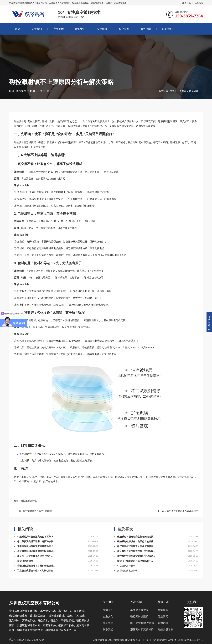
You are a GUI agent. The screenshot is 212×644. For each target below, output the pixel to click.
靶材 (30, 121)
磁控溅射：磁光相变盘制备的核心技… (136, 537)
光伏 (114, 121)
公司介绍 (108, 610)
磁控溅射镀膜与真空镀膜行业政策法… (136, 556)
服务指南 (146, 29)
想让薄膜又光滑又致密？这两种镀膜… (36, 541)
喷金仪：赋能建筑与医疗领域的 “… (135, 561)
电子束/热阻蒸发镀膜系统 (142, 624)
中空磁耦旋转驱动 (126, 566)
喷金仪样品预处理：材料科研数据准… (36, 566)
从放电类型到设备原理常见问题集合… (36, 551)
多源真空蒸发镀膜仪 (127, 571)
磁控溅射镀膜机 (139, 616)
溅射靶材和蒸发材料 (142, 629)
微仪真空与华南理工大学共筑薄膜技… (136, 546)
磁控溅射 (19, 121)
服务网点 (186, 3)
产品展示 (58, 29)
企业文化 (108, 616)
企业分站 (151, 640)
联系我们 (199, 3)
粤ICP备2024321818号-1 (189, 640)
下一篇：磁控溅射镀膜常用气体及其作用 (178, 511)
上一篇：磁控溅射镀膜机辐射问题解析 (33, 511)
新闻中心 (80, 29)
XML (171, 640)
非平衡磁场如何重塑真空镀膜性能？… (36, 546)
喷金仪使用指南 (25, 561)
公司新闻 (163, 610)
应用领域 (102, 29)
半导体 (87, 121)
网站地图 (162, 640)
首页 (17, 29)
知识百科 (163, 623)
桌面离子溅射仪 (139, 610)
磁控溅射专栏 (165, 629)
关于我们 (37, 29)
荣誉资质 (108, 623)
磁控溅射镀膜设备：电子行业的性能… (136, 541)
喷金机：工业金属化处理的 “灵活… (35, 556)
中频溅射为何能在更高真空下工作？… (36, 537)
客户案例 (124, 29)
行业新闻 (163, 616)
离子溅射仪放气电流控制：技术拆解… (136, 551)
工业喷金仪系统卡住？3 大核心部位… (36, 571)
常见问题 (194, 91)
